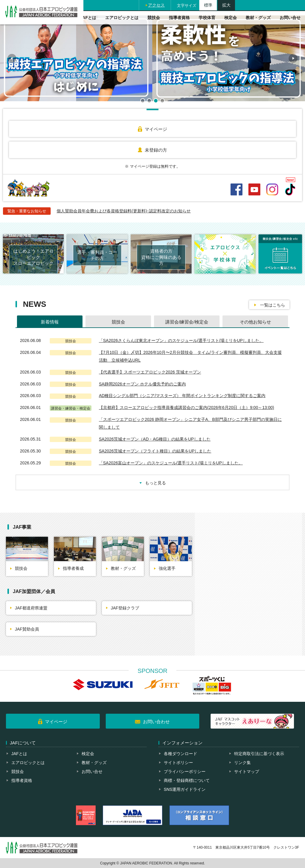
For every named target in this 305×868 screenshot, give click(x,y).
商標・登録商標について (187, 780)
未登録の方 (156, 150)
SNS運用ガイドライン (185, 789)
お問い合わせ (156, 722)
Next (293, 58)
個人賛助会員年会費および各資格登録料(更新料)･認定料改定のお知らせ (124, 211)
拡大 (226, 5)
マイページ (156, 129)
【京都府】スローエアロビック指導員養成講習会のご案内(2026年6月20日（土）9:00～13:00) (186, 407)
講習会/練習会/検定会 (187, 322)
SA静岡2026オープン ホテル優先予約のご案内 (142, 384)
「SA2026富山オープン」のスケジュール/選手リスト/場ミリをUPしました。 (171, 463)
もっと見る (155, 483)
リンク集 (242, 763)
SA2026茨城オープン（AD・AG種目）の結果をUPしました (155, 439)
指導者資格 (179, 18)
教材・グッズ (258, 18)
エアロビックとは (122, 18)
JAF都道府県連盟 (31, 608)
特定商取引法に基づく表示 (259, 754)
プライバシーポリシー (185, 771)
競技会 (154, 18)
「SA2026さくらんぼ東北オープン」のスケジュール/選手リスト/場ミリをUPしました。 (181, 340)
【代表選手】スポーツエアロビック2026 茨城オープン (150, 372)
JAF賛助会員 (27, 629)
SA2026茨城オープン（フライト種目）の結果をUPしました (155, 451)
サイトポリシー (178, 763)
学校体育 (207, 18)
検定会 (231, 18)
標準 (208, 5)
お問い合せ (290, 18)
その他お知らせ (255, 322)
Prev (12, 58)
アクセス (156, 5)
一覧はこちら (273, 305)
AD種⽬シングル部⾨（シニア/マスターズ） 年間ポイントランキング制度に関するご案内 (182, 396)
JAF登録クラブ (125, 608)
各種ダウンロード (180, 754)
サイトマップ (247, 771)
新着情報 (50, 322)
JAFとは (88, 18)
